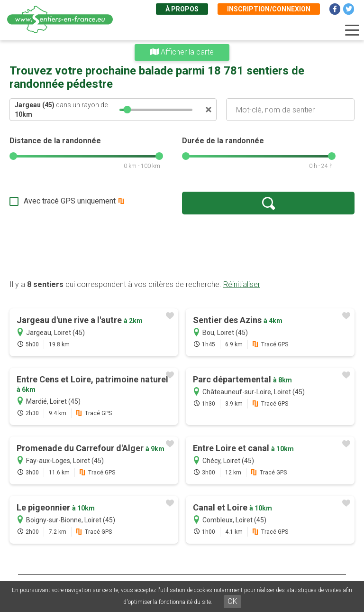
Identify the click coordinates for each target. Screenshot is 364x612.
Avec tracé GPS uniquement (70, 201)
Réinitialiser (242, 284)
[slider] (127, 110)
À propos (182, 9)
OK (232, 601)
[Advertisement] (182, 247)
